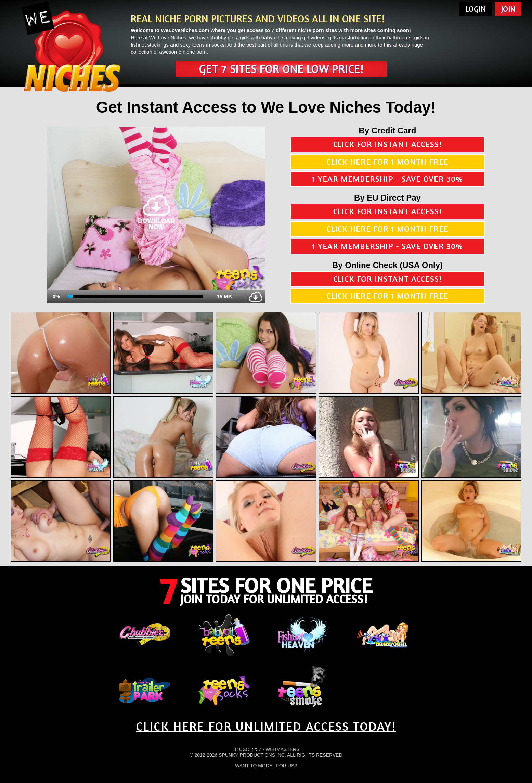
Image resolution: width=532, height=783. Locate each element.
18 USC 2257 (247, 749)
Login (476, 9)
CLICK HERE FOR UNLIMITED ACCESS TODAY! (266, 726)
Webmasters (283, 749)
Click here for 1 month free (387, 162)
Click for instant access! (387, 144)
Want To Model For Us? (266, 766)
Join (508, 9)
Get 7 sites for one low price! (281, 69)
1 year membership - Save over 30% (387, 179)
